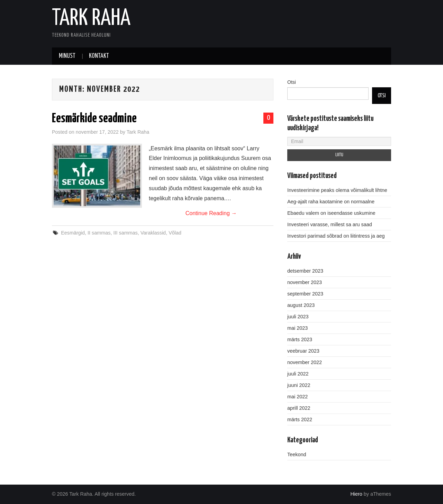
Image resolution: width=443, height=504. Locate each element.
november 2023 (305, 282)
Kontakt (99, 56)
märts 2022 (300, 419)
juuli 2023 (298, 317)
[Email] (339, 141)
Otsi (292, 82)
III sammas (125, 233)
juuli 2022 (298, 374)
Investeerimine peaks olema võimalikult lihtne (337, 190)
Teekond (297, 454)
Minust (67, 56)
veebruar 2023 (303, 351)
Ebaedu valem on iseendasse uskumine (331, 213)
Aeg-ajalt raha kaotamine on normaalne (331, 202)
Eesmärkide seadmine (94, 119)
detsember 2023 (305, 271)
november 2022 (305, 362)
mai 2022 (297, 397)
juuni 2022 (299, 385)
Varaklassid (153, 233)
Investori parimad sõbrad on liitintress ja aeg (336, 236)
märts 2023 (300, 339)
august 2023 (301, 305)
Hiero (356, 494)
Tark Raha (91, 19)
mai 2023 (297, 328)
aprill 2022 (299, 408)
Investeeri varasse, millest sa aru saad (330, 224)
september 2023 (305, 294)
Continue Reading (211, 213)
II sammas (99, 233)
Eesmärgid (73, 233)
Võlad (175, 233)
